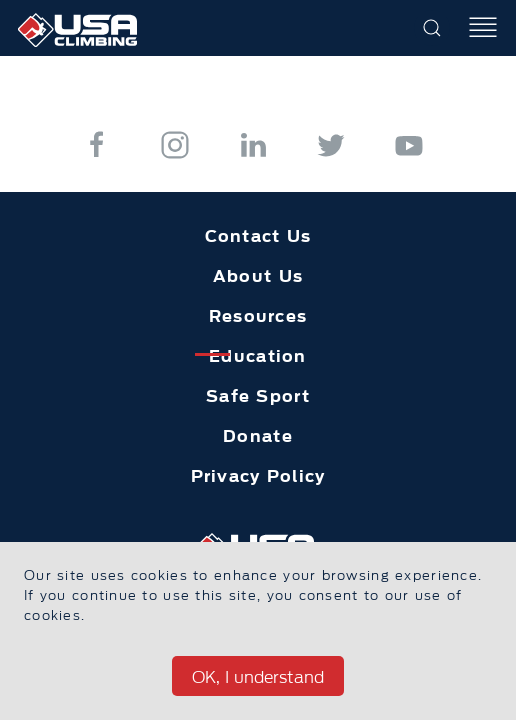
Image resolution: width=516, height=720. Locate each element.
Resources (258, 316)
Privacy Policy (258, 476)
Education (258, 356)
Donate (258, 436)
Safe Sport (258, 396)
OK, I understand (258, 677)
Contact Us (258, 236)
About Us (258, 276)
